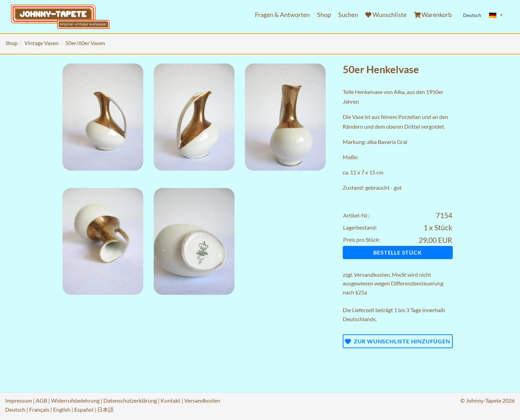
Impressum (19, 400)
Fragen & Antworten (282, 15)
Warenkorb (433, 15)
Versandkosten (372, 275)
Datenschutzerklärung (130, 400)
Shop (324, 15)
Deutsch (15, 409)
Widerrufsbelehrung (75, 400)
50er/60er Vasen (85, 43)
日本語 (105, 409)
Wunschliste (386, 15)
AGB (41, 400)
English (62, 409)
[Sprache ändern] (496, 15)
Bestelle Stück (397, 252)
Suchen (348, 15)
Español (84, 409)
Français (39, 409)
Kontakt (171, 400)
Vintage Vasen (41, 43)
